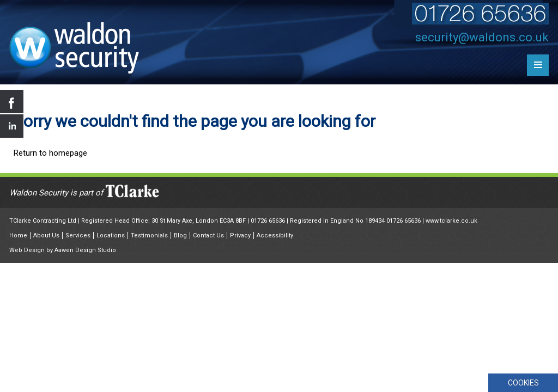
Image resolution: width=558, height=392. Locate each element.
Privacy (240, 235)
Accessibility (275, 235)
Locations (111, 235)
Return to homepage (50, 153)
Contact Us (208, 235)
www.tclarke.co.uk (451, 221)
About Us (46, 235)
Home (18, 235)
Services (78, 235)
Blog (180, 235)
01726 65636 (268, 221)
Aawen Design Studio (85, 250)
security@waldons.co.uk (482, 37)
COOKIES (523, 383)
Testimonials (149, 235)
